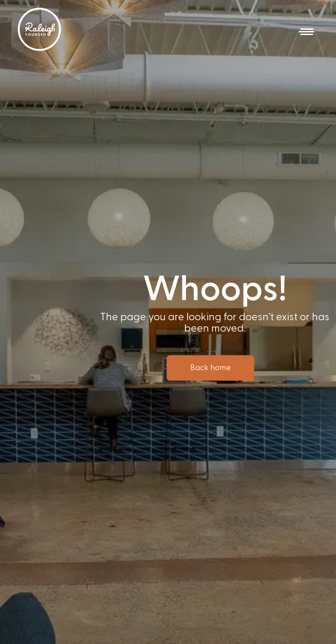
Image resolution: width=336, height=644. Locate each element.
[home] (39, 29)
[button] (306, 32)
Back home (210, 368)
